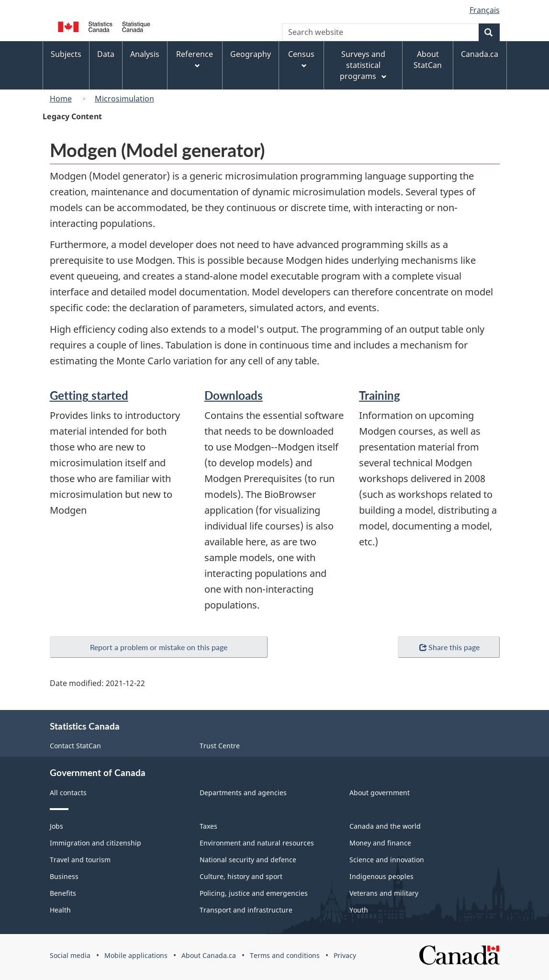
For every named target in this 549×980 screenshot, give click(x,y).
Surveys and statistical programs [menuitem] (364, 65)
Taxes (208, 826)
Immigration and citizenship (95, 843)
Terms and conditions (285, 955)
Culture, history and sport (241, 876)
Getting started (89, 395)
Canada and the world (385, 826)
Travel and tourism (80, 860)
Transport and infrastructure (246, 910)
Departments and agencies (243, 793)
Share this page (449, 648)
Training (380, 395)
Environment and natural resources (257, 843)
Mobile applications (136, 955)
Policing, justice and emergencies (254, 893)
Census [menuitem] (301, 59)
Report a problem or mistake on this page (159, 647)
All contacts (68, 793)
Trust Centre (220, 746)
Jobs (56, 826)
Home (61, 99)
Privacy (345, 955)
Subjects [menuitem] (66, 54)
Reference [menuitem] (195, 59)
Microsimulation (124, 99)
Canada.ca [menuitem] (480, 54)
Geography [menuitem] (251, 54)
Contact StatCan (75, 746)
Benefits (63, 893)
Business (64, 876)
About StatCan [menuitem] (428, 60)
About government (380, 793)
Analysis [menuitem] (145, 54)
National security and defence (248, 860)
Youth (359, 910)
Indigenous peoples (381, 876)
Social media (70, 955)
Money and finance (380, 843)
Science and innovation (387, 860)
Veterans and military (384, 893)
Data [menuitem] (106, 54)
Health (60, 910)
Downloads (234, 395)
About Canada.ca (209, 955)
